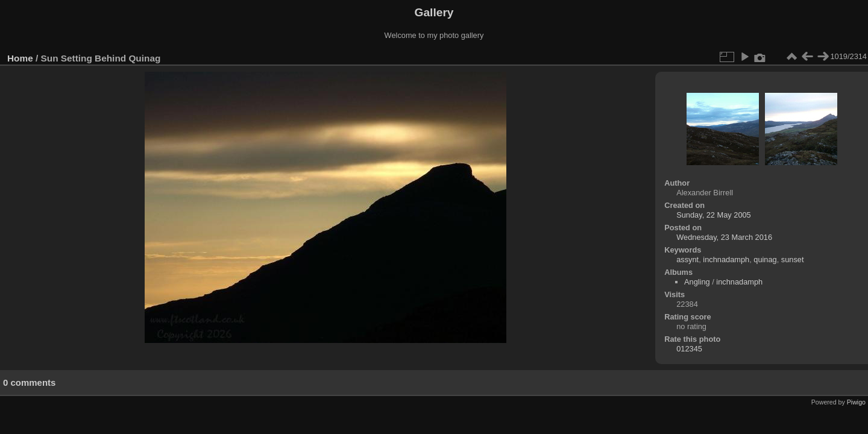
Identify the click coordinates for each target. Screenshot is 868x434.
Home (20, 58)
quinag (765, 259)
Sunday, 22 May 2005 (714, 215)
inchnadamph (726, 259)
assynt (687, 259)
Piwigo (856, 402)
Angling (697, 282)
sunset (793, 259)
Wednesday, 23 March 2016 (724, 237)
